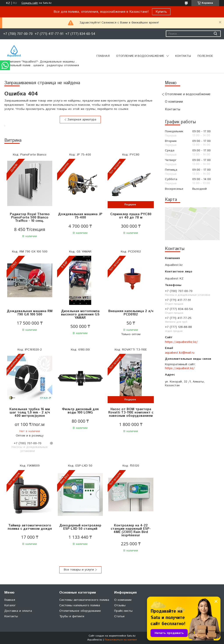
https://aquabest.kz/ (180, 368)
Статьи (119, 616)
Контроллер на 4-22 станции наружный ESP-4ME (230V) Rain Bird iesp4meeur (131, 530)
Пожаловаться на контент (121, 640)
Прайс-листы (123, 611)
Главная (103, 56)
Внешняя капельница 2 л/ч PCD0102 (131, 313)
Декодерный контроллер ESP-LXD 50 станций (80, 527)
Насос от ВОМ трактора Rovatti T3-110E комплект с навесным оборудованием (131, 412)
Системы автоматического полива (84, 600)
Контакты (183, 56)
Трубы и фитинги (72, 616)
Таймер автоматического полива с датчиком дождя (30, 527)
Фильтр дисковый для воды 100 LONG (80, 411)
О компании (174, 102)
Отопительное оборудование (80, 611)
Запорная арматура (82, 120)
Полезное (205, 56)
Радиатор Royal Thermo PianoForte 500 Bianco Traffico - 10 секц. (30, 217)
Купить (161, 12)
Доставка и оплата (18, 611)
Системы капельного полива (80, 605)
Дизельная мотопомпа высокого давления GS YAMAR (80, 314)
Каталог (10, 605)
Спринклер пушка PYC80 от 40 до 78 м (131, 216)
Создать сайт (30, 3)
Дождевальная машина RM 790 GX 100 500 (30, 313)
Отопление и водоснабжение (140, 56)
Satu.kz (131, 636)
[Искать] (215, 34)
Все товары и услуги (79, 570)
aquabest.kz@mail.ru (180, 353)
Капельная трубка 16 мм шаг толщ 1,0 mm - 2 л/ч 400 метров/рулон (30, 412)
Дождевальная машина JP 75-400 (80, 216)
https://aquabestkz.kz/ (181, 342)
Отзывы (120, 605)
